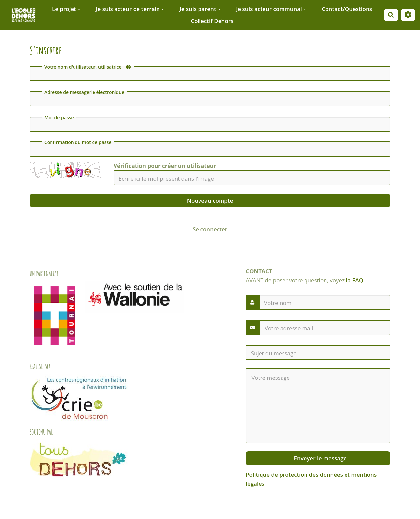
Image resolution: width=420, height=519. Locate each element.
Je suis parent (200, 9)
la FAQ (355, 280)
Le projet (66, 9)
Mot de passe (59, 118)
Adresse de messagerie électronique (84, 92)
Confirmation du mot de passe (78, 142)
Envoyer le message (319, 458)
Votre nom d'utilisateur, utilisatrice (88, 67)
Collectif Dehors (212, 21)
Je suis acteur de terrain (130, 9)
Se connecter (210, 229)
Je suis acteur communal (271, 9)
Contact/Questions (347, 9)
